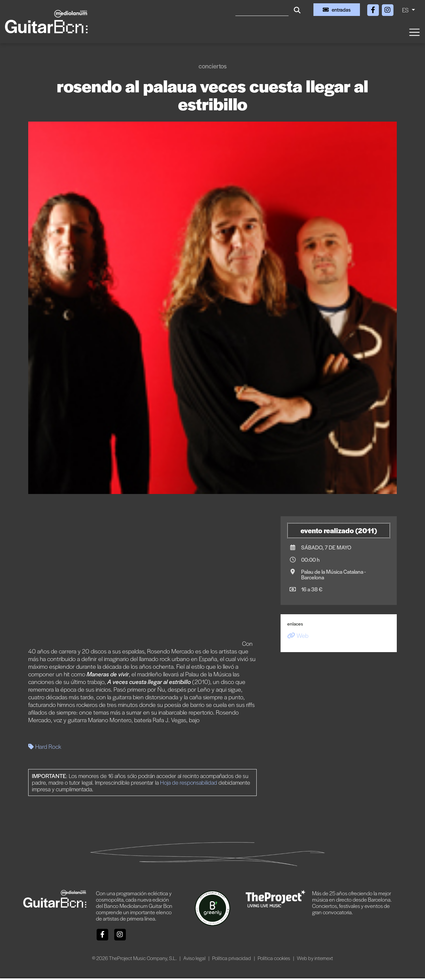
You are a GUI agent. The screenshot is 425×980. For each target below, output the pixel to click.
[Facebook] (374, 9)
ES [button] (406, 10)
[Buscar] (262, 10)
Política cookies (274, 958)
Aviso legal (195, 958)
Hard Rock (45, 746)
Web (298, 635)
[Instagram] (387, 9)
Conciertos (213, 66)
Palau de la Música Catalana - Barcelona (334, 574)
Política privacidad (232, 958)
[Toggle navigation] (414, 32)
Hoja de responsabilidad (189, 782)
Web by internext (315, 958)
